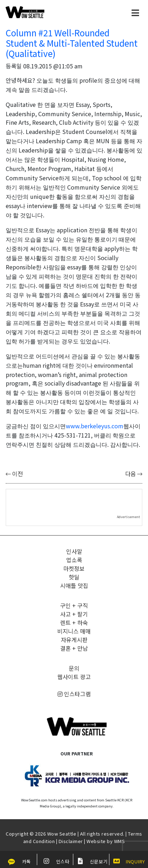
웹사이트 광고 (74, 677)
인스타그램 (74, 694)
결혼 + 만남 (74, 648)
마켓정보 (74, 568)
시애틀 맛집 (74, 585)
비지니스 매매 (74, 631)
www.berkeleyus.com (95, 426)
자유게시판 (74, 640)
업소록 (74, 560)
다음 (134, 474)
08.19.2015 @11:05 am (53, 66)
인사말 (74, 551)
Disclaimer (71, 841)
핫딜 (74, 577)
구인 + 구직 (74, 605)
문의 (74, 668)
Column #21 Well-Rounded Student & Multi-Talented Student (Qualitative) (72, 43)
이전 (14, 474)
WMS (120, 841)
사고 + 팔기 (74, 614)
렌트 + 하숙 (74, 622)
